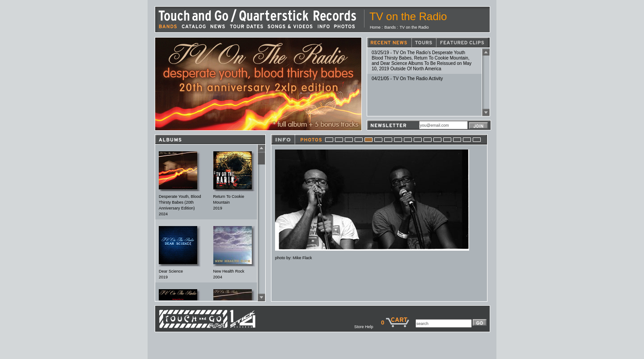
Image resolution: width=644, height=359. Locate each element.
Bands (390, 27)
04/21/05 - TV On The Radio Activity (407, 79)
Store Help (368, 327)
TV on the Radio (414, 27)
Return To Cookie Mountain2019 (229, 202)
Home (375, 27)
